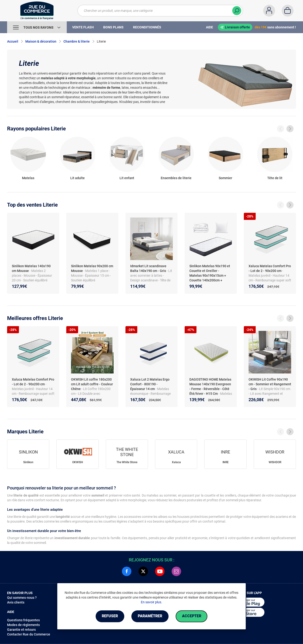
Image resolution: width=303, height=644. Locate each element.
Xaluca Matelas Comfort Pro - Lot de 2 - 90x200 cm (270, 268)
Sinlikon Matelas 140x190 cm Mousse (31, 268)
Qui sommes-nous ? (22, 598)
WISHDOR (275, 462)
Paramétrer (150, 616)
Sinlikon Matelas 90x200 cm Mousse (92, 268)
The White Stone (127, 462)
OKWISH (78, 462)
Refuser (110, 616)
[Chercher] (237, 11)
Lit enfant (127, 178)
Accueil (13, 41)
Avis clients (16, 602)
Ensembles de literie (176, 178)
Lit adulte (78, 178)
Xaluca (176, 462)
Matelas (28, 178)
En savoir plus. (151, 602)
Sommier (225, 178)
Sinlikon (28, 462)
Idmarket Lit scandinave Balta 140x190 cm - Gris (148, 268)
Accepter (192, 616)
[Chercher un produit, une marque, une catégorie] (157, 11)
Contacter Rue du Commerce (29, 634)
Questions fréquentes (23, 620)
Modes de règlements (23, 625)
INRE (226, 462)
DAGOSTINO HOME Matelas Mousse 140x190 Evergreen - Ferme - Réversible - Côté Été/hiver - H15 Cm (210, 386)
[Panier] (288, 11)
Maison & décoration (41, 41)
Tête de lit (275, 178)
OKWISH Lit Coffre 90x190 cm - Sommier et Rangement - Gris (270, 384)
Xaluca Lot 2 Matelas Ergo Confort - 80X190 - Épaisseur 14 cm (150, 384)
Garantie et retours (21, 630)
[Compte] (269, 11)
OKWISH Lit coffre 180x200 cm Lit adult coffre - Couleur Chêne (92, 384)
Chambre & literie (77, 41)
